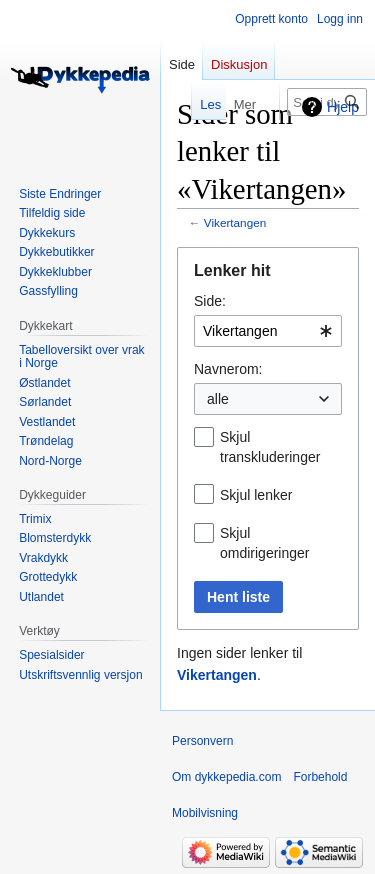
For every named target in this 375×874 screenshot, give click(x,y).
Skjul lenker (256, 495)
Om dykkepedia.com (226, 777)
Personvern (202, 741)
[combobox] (268, 331)
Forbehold (320, 777)
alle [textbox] (218, 399)
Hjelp (343, 107)
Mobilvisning (205, 813)
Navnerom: (228, 369)
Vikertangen (235, 222)
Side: (210, 301)
